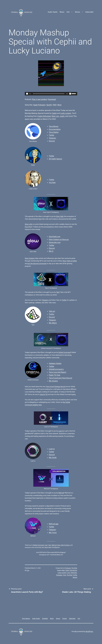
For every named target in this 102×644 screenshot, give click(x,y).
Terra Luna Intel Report (58, 372)
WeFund (61, 493)
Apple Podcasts (39, 105)
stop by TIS (44, 394)
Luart (46, 545)
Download (52, 99)
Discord (52, 141)
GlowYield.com (55, 237)
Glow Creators (30, 258)
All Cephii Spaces (55, 159)
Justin (62, 116)
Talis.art (52, 311)
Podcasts (68, 568)
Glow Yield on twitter (70, 261)
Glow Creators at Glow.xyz (59, 240)
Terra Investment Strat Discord (60, 378)
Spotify (49, 105)
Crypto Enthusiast (44, 116)
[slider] (49, 94)
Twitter (52, 135)
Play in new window (39, 99)
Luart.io (61, 431)
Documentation (55, 129)
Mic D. (51, 251)
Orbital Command (64, 352)
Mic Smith (53, 458)
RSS (55, 105)
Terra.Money (54, 126)
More (59, 105)
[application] (51, 94)
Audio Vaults (53, 12)
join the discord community (37, 264)
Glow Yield (60, 216)
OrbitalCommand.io (56, 369)
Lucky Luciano (66, 113)
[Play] (27, 94)
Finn (28, 570)
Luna (68, 573)
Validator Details (55, 363)
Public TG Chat (54, 375)
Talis (58, 292)
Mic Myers (53, 323)
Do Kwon (67, 545)
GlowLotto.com (55, 242)
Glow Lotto (29, 224)
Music (62, 12)
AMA (63, 570)
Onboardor (74, 573)
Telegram (52, 138)
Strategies (59, 575)
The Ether (74, 568)
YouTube (52, 183)
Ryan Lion (55, 116)
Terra (65, 575)
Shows (78, 12)
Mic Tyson (53, 533)
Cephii (54, 113)
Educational (73, 570)
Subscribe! (89, 12)
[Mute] (70, 94)
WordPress (89, 631)
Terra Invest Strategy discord (56, 387)
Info (68, 12)
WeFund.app (54, 524)
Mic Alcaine (53, 381)
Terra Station (54, 132)
